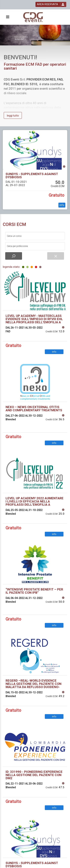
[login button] (51, 4)
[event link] (35, 150)
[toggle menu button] (7, 17)
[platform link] (34, 17)
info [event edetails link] (62, 205)
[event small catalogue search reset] (56, 256)
